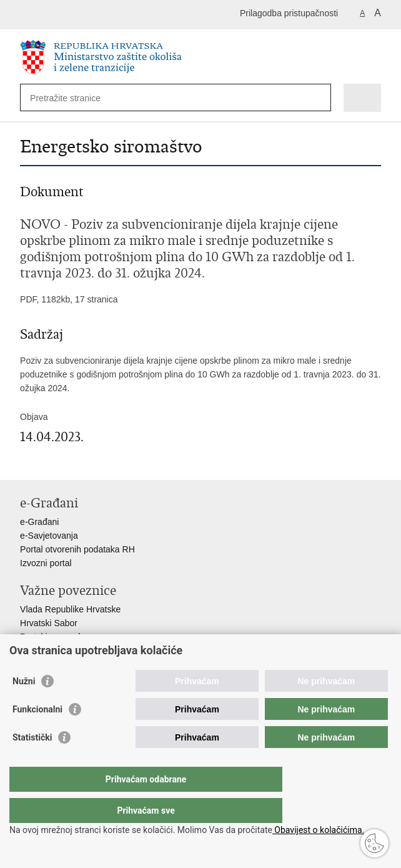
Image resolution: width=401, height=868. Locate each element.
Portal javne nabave (59, 637)
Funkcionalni (37, 734)
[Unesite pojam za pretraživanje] (75, 98)
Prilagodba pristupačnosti (289, 13)
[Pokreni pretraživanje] (319, 98)
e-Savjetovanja (49, 536)
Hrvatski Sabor (49, 623)
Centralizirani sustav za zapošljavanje (93, 651)
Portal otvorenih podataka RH (77, 549)
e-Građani (39, 522)
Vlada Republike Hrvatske (70, 609)
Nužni (24, 706)
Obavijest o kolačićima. (318, 830)
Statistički (32, 762)
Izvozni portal (46, 563)
